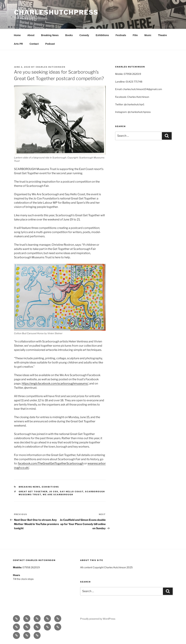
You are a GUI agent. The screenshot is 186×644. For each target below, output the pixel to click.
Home (17, 35)
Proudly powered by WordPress (98, 619)
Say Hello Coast (72, 492)
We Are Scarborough (58, 495)
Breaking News (50, 35)
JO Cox (54, 492)
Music (148, 35)
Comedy (84, 35)
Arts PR (18, 44)
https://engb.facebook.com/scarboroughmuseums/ (55, 384)
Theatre (162, 35)
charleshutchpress (56, 12)
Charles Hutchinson (51, 67)
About (31, 35)
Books (69, 35)
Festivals (121, 35)
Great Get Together (33, 492)
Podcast (50, 44)
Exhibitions (102, 35)
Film (135, 35)
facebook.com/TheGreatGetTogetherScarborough (51, 463)
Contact (34, 44)
